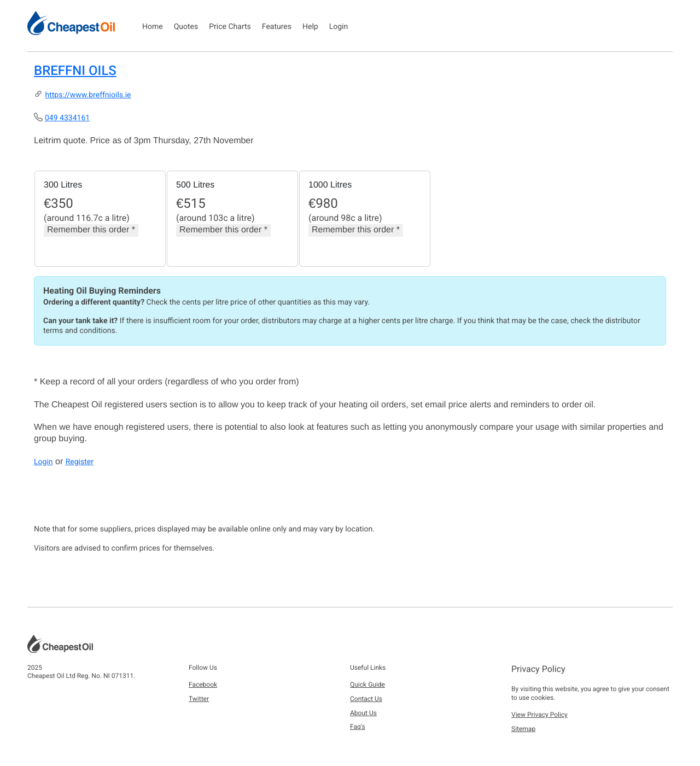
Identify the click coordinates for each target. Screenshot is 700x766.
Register (80, 462)
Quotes (186, 27)
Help (310, 27)
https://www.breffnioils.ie (88, 95)
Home (153, 27)
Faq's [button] (358, 727)
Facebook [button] (203, 685)
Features (277, 27)
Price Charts (230, 27)
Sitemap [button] (523, 729)
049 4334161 (67, 118)
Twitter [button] (199, 699)
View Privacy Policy (539, 715)
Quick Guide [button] (367, 685)
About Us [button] (363, 713)
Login (339, 27)
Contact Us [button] (366, 699)
